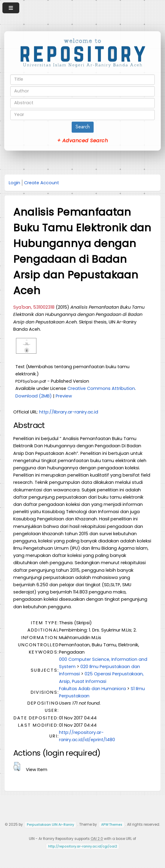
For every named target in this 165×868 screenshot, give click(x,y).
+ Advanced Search (82, 141)
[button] (17, 767)
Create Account (42, 183)
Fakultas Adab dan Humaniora (92, 689)
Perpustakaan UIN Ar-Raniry (50, 825)
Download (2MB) (34, 396)
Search (83, 127)
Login (14, 183)
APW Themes (112, 825)
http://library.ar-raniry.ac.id (69, 412)
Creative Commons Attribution (101, 388)
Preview (64, 396)
